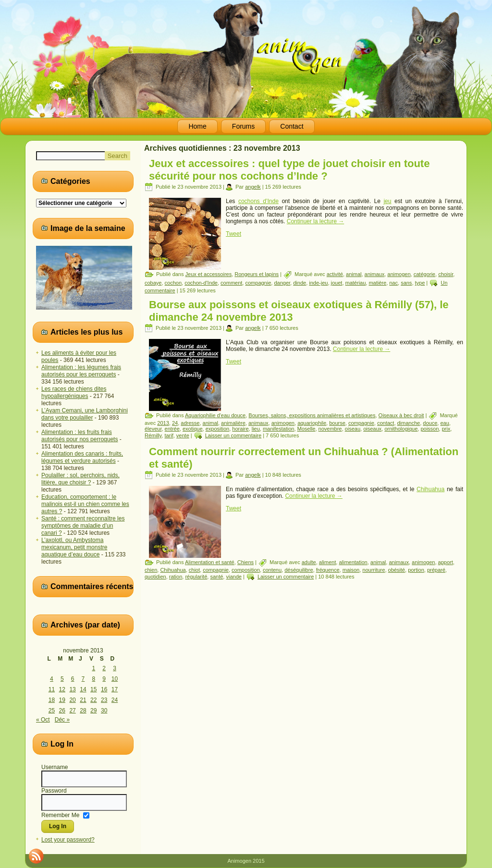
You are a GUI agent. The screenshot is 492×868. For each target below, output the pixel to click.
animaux (375, 274)
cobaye (153, 283)
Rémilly (153, 435)
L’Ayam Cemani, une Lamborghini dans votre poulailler (85, 414)
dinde (300, 283)
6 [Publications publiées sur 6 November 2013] (73, 679)
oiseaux (372, 429)
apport (446, 562)
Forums (243, 126)
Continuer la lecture (315, 221)
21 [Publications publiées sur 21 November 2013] (83, 700)
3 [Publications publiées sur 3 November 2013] (115, 668)
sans (406, 283)
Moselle (307, 429)
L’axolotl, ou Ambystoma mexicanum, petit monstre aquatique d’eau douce (74, 547)
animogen (399, 274)
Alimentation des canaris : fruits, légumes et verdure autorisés (82, 457)
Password (54, 791)
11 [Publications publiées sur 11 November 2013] (52, 689)
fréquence (328, 570)
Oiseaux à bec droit (401, 415)
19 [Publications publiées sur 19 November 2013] (62, 700)
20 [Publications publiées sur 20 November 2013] (72, 700)
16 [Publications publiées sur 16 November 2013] (104, 689)
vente (183, 435)
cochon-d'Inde (201, 283)
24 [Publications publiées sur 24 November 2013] (115, 700)
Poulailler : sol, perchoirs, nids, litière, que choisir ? (80, 479)
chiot (194, 570)
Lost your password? (68, 840)
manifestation (278, 429)
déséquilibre (299, 570)
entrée (172, 429)
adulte (309, 562)
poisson (430, 429)
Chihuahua (430, 489)
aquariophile (312, 423)
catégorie (424, 274)
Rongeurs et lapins (257, 274)
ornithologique (401, 429)
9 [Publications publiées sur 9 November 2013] (104, 679)
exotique (193, 429)
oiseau (353, 429)
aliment (327, 562)
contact (386, 423)
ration (176, 577)
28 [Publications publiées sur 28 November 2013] (83, 711)
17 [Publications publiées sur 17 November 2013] (115, 689)
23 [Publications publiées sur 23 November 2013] (104, 700)
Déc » (62, 720)
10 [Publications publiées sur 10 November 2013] (115, 679)
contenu (272, 570)
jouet (337, 283)
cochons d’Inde (258, 201)
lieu (256, 429)
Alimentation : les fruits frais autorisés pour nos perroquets (80, 436)
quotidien (155, 577)
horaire (240, 429)
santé (216, 577)
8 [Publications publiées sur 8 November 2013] (93, 679)
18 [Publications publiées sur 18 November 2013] (52, 700)
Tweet (234, 234)
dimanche (409, 423)
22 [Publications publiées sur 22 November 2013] (93, 700)
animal (354, 274)
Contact (292, 126)
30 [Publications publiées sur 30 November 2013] (104, 711)
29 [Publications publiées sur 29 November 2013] (93, 711)
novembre (330, 429)
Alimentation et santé (210, 562)
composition (246, 570)
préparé (436, 570)
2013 (163, 423)
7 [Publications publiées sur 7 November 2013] (83, 679)
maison (351, 570)
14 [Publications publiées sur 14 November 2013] (83, 689)
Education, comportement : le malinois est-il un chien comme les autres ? (85, 504)
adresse (190, 423)
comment (231, 283)
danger (282, 283)
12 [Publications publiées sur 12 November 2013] (62, 689)
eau (444, 423)
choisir (446, 274)
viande (234, 577)
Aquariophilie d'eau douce (215, 415)
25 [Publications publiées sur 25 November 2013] (52, 711)
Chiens (246, 562)
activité (335, 274)
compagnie (258, 283)
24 (175, 423)
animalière (233, 423)
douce (430, 423)
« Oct (43, 720)
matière (377, 283)
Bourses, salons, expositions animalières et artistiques (312, 415)
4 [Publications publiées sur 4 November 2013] (52, 679)
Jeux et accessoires (209, 274)
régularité (196, 577)
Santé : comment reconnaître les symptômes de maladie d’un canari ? (83, 526)
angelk (253, 187)
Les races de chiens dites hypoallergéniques (74, 392)
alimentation (353, 562)
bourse (337, 423)
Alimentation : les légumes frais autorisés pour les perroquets (81, 371)
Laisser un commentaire (233, 435)
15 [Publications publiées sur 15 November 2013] (93, 689)
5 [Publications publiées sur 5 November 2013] (62, 679)
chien (151, 570)
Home (197, 126)
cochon (173, 283)
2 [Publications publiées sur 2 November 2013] (104, 668)
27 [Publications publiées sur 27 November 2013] (72, 711)
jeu (387, 201)
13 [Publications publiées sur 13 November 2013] (72, 689)
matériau (356, 283)
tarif (169, 435)
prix (446, 429)
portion (416, 570)
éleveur (153, 429)
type (420, 283)
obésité (397, 570)
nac (394, 283)
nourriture (374, 570)
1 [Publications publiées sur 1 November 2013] (93, 668)
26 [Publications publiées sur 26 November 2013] (62, 711)
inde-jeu (318, 283)
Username (55, 767)
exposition (218, 429)
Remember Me (60, 815)
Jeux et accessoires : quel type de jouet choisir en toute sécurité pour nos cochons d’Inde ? (289, 170)
